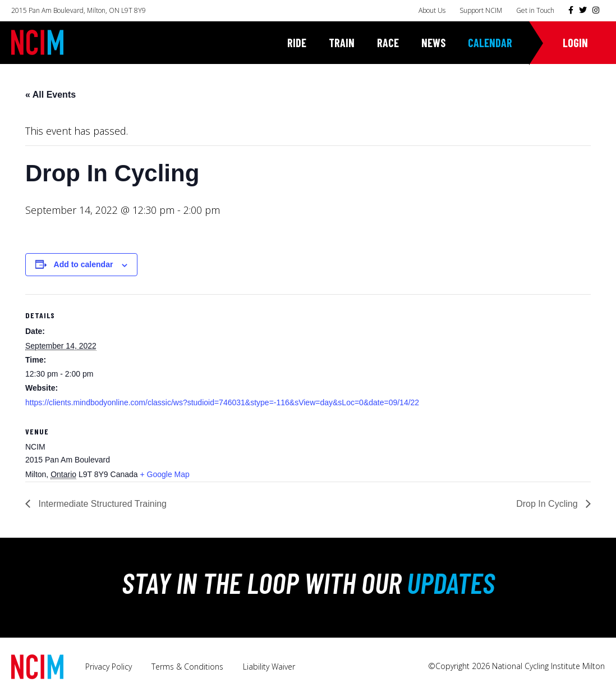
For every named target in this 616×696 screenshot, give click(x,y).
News (433, 43)
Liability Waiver (269, 667)
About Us (432, 10)
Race (388, 43)
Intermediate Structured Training (101, 504)
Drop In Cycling (548, 504)
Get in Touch (535, 10)
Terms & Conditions (187, 667)
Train (342, 43)
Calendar (490, 43)
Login (575, 43)
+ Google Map (164, 474)
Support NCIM (481, 10)
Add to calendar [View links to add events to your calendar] (84, 264)
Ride (297, 43)
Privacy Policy (109, 667)
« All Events (50, 95)
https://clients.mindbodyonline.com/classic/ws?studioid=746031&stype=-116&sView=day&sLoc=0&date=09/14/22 (222, 402)
